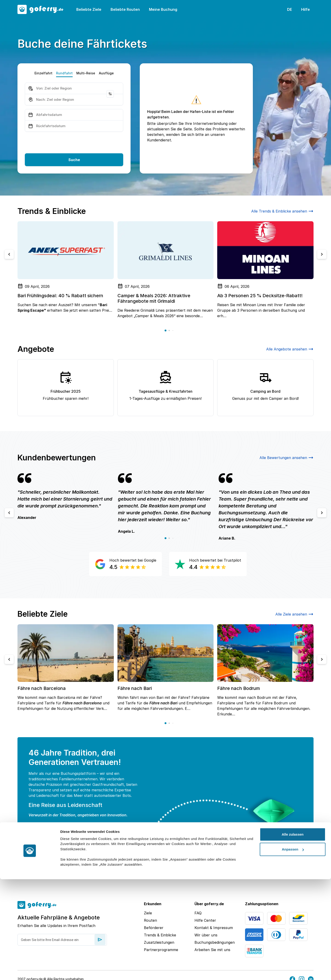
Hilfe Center (205, 920)
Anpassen (293, 950)
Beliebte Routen (125, 9)
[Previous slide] (9, 254)
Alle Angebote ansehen (290, 349)
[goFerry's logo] (43, 9)
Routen (150, 920)
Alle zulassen (292, 935)
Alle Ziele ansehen (294, 614)
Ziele (148, 913)
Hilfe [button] (305, 9)
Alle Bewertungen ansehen (287, 458)
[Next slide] (322, 254)
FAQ (198, 913)
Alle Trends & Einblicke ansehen (282, 211)
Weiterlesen (46, 856)
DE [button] (290, 9)
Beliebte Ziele (89, 9)
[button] (165, 330)
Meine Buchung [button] (163, 9)
